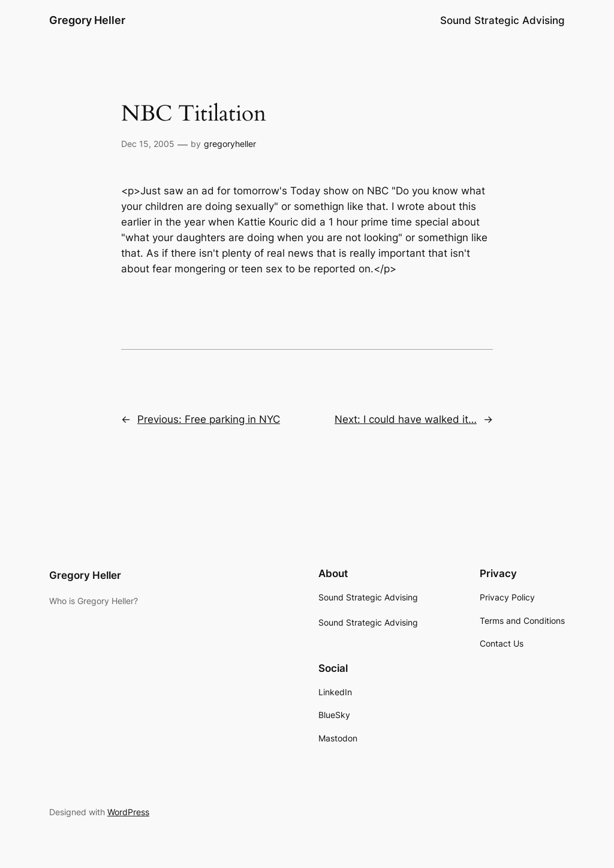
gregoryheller (230, 144)
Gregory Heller (87, 20)
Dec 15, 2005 (148, 144)
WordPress (128, 812)
